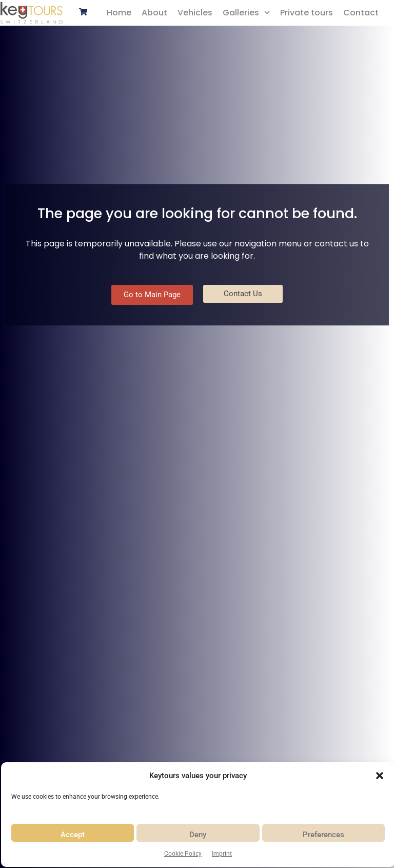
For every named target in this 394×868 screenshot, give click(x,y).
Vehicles (195, 13)
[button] (380, 776)
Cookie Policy (183, 854)
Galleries (246, 13)
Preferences (323, 835)
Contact (361, 13)
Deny (198, 835)
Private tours (307, 13)
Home (119, 13)
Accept (73, 835)
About (154, 13)
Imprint (222, 854)
